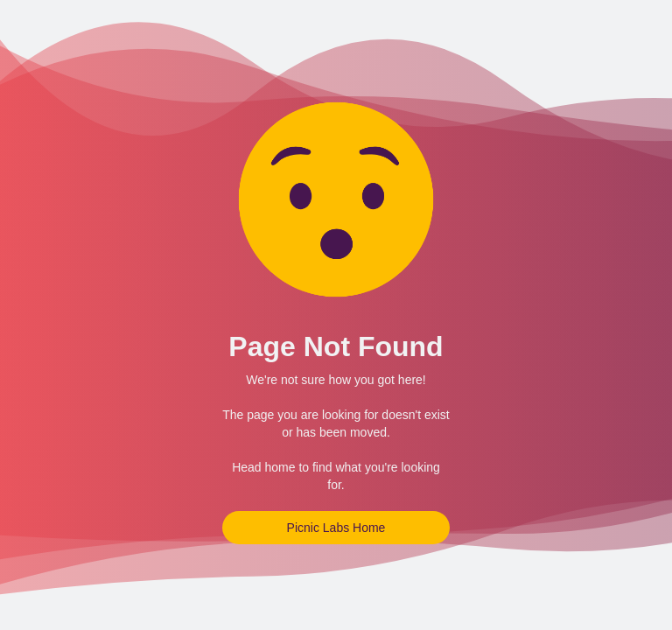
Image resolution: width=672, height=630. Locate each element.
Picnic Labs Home (336, 528)
